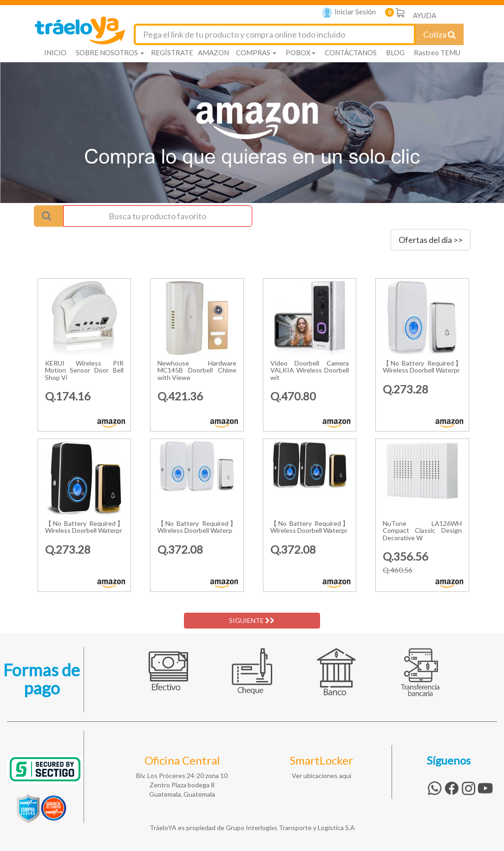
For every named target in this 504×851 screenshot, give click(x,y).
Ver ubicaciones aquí (321, 776)
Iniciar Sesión (349, 13)
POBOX (301, 52)
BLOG (395, 52)
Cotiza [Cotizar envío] (439, 34)
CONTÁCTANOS (351, 52)
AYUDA (425, 15)
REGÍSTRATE (172, 52)
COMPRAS (256, 52)
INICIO (55, 52)
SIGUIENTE (252, 620)
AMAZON (213, 52)
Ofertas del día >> (431, 240)
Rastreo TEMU (437, 52)
